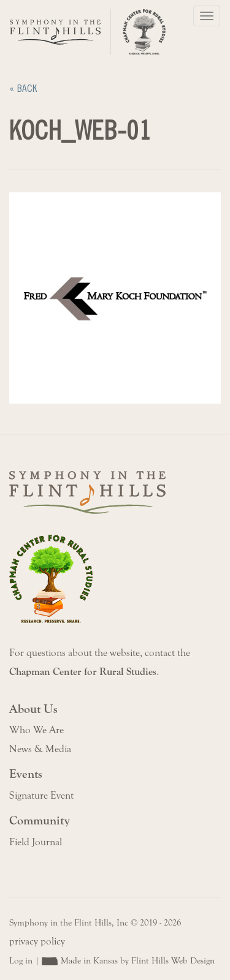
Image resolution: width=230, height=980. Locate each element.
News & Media (40, 749)
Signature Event (41, 796)
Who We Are (36, 730)
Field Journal (36, 842)
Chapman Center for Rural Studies (83, 672)
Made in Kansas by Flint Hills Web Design (138, 961)
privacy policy (37, 941)
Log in (21, 961)
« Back (23, 89)
